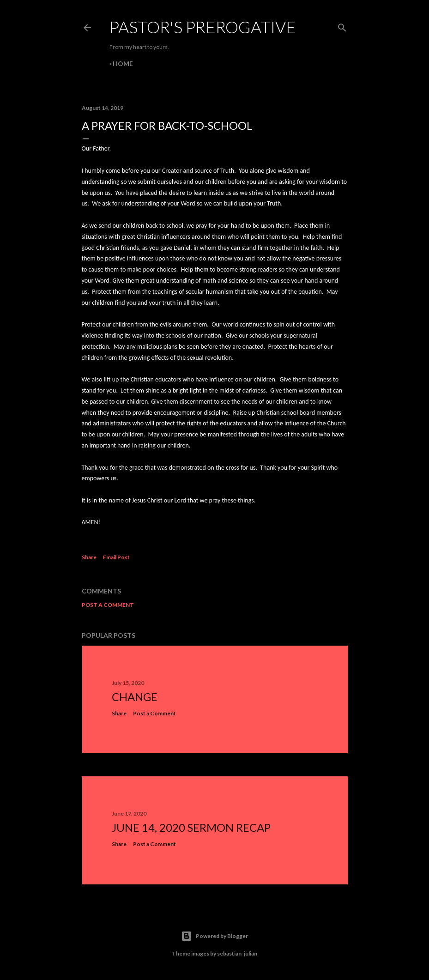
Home (123, 64)
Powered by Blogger (214, 936)
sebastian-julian (237, 953)
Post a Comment (108, 605)
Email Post (116, 557)
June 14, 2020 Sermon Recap (191, 827)
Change (135, 697)
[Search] (342, 26)
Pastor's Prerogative (203, 27)
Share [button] (89, 557)
